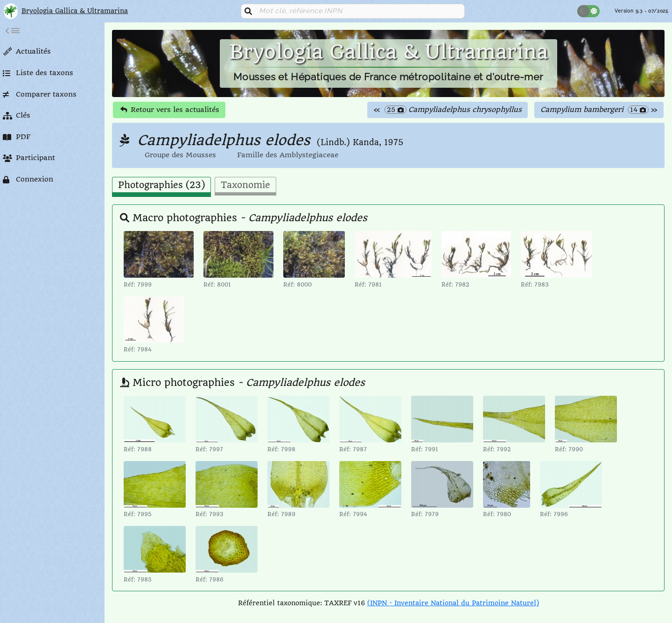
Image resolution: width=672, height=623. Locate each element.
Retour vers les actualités (170, 110)
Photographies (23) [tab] (161, 185)
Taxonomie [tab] (245, 185)
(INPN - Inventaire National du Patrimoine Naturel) (453, 603)
